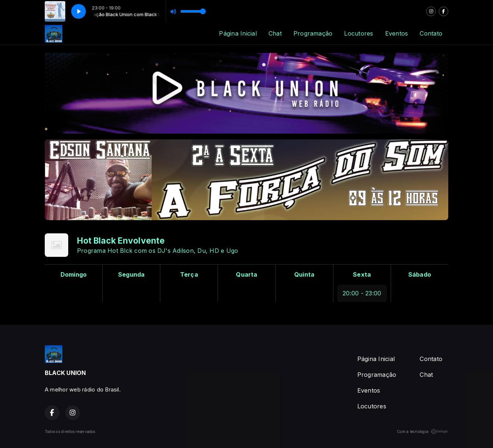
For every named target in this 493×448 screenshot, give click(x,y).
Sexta (362, 274)
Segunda (132, 274)
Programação (313, 33)
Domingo (74, 274)
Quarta (246, 274)
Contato (431, 33)
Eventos (397, 33)
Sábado (420, 274)
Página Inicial (238, 33)
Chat (275, 33)
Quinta (304, 274)
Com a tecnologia (423, 431)
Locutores (359, 33)
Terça (189, 274)
